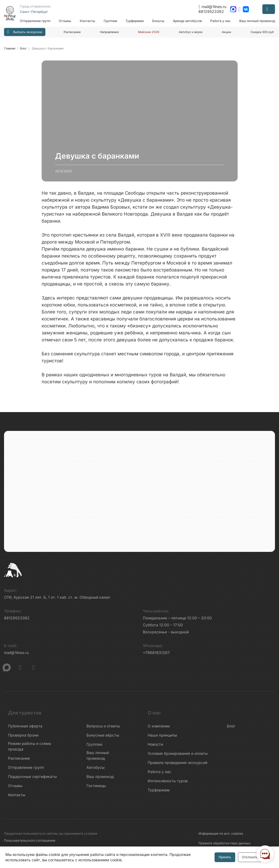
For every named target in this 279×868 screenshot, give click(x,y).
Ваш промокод (100, 779)
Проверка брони (23, 737)
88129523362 (211, 11)
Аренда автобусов (188, 21)
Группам (111, 21)
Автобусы (95, 769)
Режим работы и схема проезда (30, 748)
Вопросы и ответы (103, 728)
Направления (109, 32)
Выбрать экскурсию (25, 32)
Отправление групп (37, 21)
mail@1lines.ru (212, 7)
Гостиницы (96, 788)
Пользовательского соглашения (30, 843)
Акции (227, 32)
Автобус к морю (191, 32)
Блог (231, 728)
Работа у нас (221, 21)
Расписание (72, 32)
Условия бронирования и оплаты (178, 756)
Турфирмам (136, 21)
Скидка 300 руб (262, 32)
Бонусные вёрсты (103, 737)
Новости (155, 746)
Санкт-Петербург (35, 12)
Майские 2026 (149, 32)
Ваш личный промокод (257, 21)
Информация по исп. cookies (221, 836)
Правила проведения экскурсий (177, 765)
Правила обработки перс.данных (224, 845)
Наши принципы (162, 737)
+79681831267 (156, 655)
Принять (224, 857)
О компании (159, 728)
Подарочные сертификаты (32, 779)
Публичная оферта (25, 728)
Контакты (89, 21)
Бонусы (159, 21)
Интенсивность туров (168, 783)
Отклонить (249, 857)
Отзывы (67, 21)
